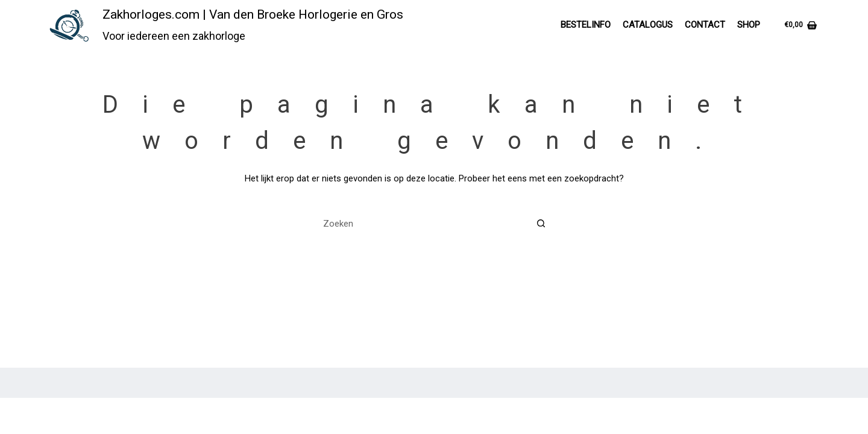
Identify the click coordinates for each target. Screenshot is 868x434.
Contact (705, 25)
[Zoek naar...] (420, 223)
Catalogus (648, 25)
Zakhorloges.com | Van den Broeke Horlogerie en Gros (253, 14)
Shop (749, 25)
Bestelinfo (586, 25)
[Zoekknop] (541, 223)
